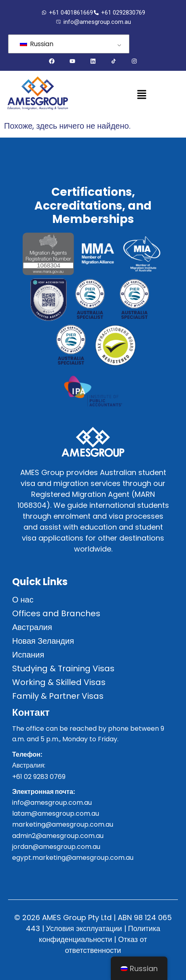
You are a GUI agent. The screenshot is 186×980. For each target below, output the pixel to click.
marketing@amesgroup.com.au (63, 824)
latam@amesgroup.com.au (56, 813)
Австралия (32, 627)
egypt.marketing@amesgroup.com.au (73, 858)
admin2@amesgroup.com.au (58, 836)
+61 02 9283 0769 (39, 777)
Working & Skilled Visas (59, 682)
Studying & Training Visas (63, 668)
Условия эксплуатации (84, 928)
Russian (37, 44)
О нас (23, 600)
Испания (28, 655)
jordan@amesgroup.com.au (56, 847)
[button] (142, 95)
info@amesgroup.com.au (52, 803)
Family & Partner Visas (58, 696)
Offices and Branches (56, 613)
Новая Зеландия (43, 641)
